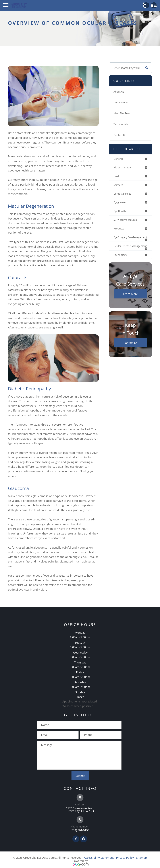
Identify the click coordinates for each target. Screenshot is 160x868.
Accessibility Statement (99, 858)
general (118, 159)
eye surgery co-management (123, 240)
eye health (120, 212)
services (118, 185)
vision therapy (122, 168)
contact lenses (123, 195)
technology (120, 262)
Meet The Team (123, 113)
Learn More (130, 301)
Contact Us (120, 135)
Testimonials (121, 124)
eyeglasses (120, 203)
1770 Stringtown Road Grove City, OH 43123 (80, 810)
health (118, 177)
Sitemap (142, 858)
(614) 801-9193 (80, 830)
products (119, 230)
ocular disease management (122, 252)
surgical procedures (125, 221)
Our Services (121, 102)
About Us (119, 92)
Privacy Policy (125, 858)
